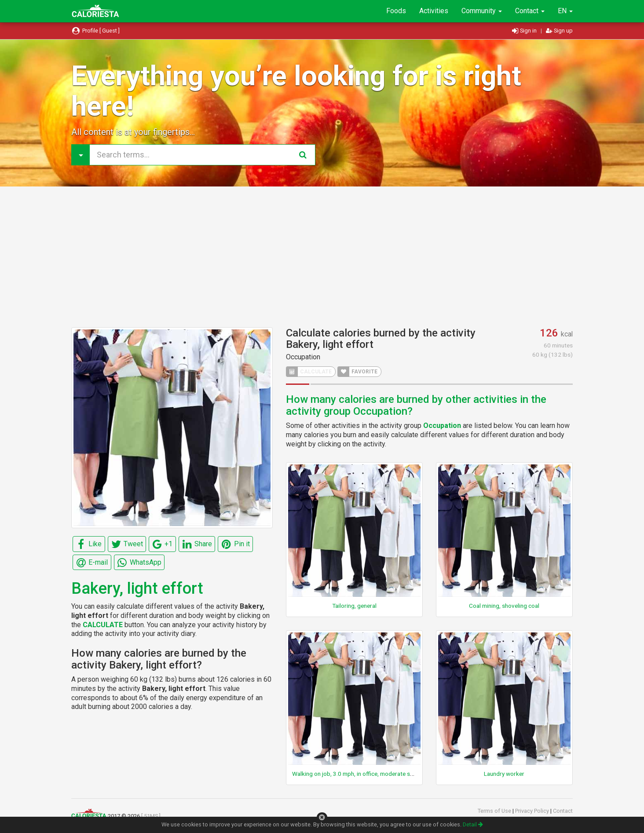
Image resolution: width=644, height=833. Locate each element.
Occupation (303, 357)
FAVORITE (358, 372)
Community (482, 11)
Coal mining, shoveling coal (504, 606)
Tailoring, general (354, 606)
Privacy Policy (533, 811)
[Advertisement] (322, 257)
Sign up (559, 31)
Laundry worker (504, 774)
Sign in (525, 31)
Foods (396, 11)
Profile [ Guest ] (95, 31)
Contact (530, 11)
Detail (473, 824)
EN (565, 11)
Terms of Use (495, 811)
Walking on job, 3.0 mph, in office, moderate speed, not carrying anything (386, 774)
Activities (434, 11)
